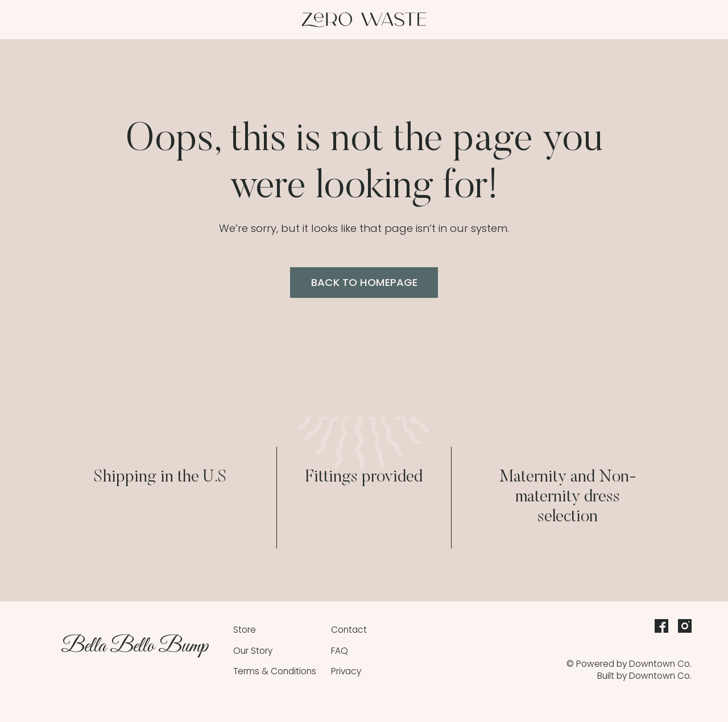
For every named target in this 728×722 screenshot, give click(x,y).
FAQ (340, 651)
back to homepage (364, 282)
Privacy (346, 671)
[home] (364, 20)
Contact (349, 630)
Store (245, 630)
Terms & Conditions (275, 671)
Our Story (253, 651)
